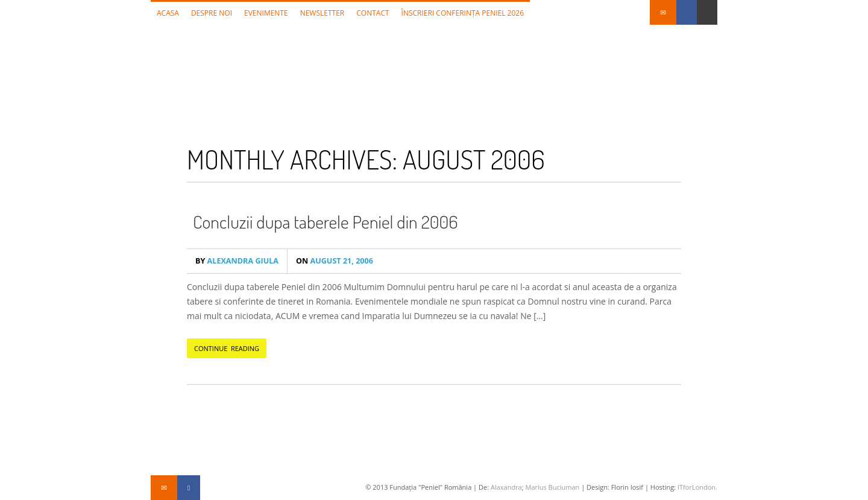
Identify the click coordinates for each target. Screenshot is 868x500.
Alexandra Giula (237, 261)
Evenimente (266, 13)
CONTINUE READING (227, 348)
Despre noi (212, 13)
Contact (373, 13)
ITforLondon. (697, 487)
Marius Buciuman (552, 487)
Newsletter (322, 13)
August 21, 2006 (335, 261)
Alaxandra (506, 487)
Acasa (168, 13)
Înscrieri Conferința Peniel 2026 (463, 13)
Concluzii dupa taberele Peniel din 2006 (325, 221)
